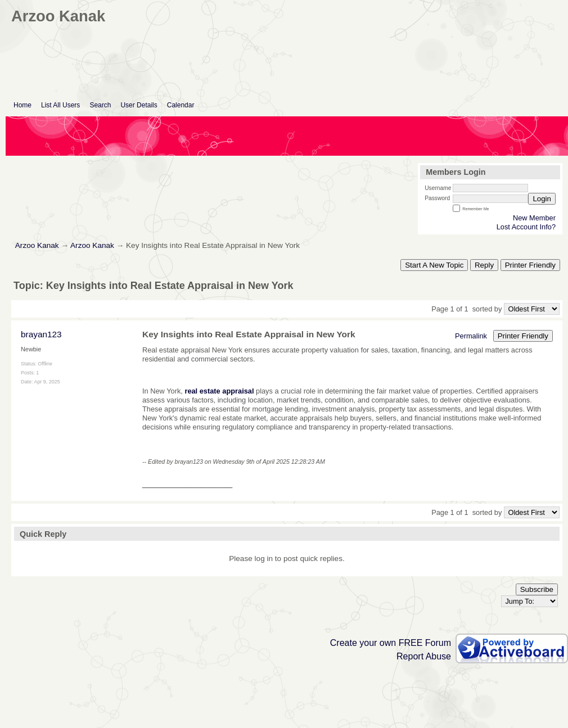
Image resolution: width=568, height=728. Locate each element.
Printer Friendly (530, 265)
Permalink (471, 336)
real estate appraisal (219, 391)
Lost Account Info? (526, 227)
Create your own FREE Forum (391, 643)
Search (100, 105)
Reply (484, 265)
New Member (534, 218)
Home (22, 105)
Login (542, 199)
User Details (139, 105)
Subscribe (537, 589)
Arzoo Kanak (37, 245)
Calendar (181, 105)
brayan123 (41, 334)
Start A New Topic (434, 265)
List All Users (60, 105)
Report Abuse (424, 656)
